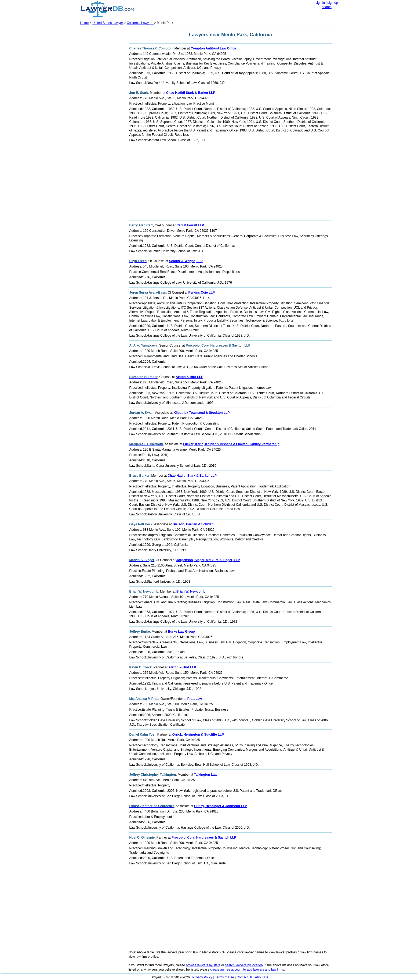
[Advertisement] (102, 109)
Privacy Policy (203, 977)
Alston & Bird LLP (189, 377)
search (327, 7)
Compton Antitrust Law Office (213, 48)
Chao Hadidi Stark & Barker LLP (191, 93)
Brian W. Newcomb (191, 591)
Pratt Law (195, 699)
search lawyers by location (244, 965)
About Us (262, 977)
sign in (320, 3)
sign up (333, 3)
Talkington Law (206, 775)
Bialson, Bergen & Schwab (193, 524)
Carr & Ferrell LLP (190, 225)
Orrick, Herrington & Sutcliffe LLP (198, 735)
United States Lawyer (108, 23)
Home (85, 23)
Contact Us (244, 977)
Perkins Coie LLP (201, 293)
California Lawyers (140, 23)
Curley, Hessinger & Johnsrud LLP (221, 806)
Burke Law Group (181, 632)
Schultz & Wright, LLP (186, 261)
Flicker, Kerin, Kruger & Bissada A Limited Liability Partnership (231, 444)
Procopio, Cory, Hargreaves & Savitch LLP (204, 838)
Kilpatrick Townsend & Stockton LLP (201, 413)
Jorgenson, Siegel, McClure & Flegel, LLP (208, 560)
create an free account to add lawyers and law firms (247, 970)
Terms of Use (225, 977)
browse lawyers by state (203, 965)
